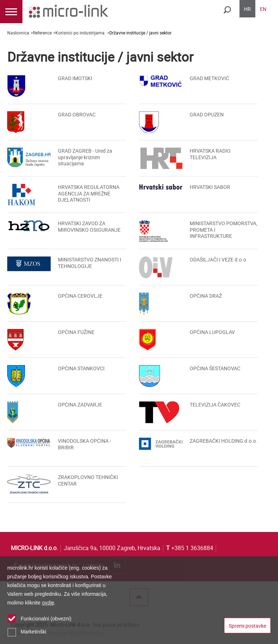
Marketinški (33, 632)
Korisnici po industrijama (81, 33)
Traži (227, 10)
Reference (42, 33)
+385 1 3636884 (190, 548)
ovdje (48, 602)
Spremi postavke (247, 626)
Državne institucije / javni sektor (140, 33)
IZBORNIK (11, 12)
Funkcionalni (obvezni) (46, 619)
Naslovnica (18, 33)
